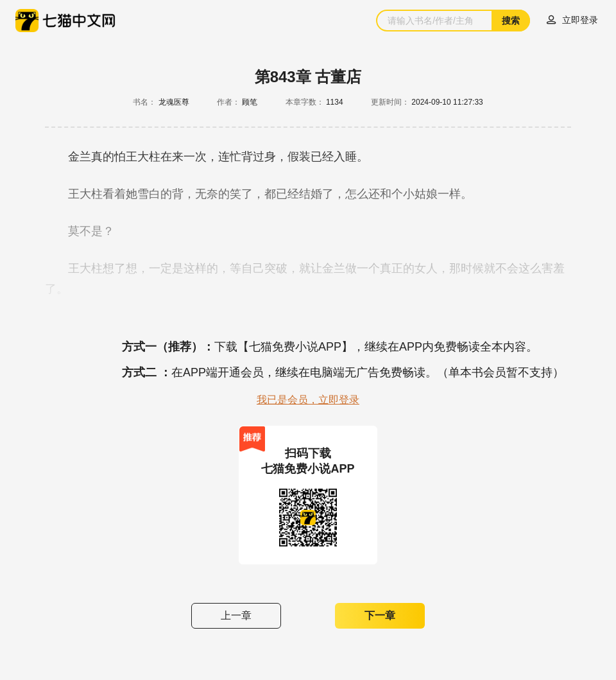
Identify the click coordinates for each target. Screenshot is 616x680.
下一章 (380, 615)
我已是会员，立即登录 (308, 400)
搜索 (511, 21)
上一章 (236, 615)
